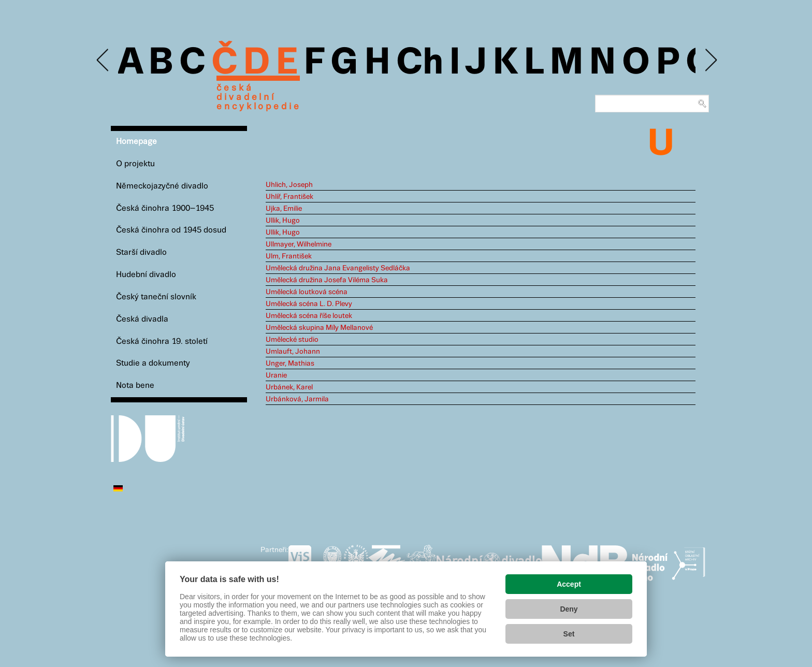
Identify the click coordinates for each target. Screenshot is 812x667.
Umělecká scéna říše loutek (309, 316)
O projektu (135, 164)
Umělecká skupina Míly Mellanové (319, 328)
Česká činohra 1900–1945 (165, 208)
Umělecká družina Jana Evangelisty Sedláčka (338, 268)
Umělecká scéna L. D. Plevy (309, 304)
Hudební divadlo (146, 275)
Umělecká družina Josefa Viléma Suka (327, 280)
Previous (103, 60)
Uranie (276, 375)
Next (710, 60)
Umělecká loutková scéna (307, 292)
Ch (420, 63)
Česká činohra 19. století (162, 342)
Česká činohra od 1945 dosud (171, 230)
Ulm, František (289, 256)
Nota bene (135, 386)
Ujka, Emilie (284, 209)
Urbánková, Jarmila (297, 399)
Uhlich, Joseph (289, 185)
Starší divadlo (141, 252)
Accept (569, 584)
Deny (569, 609)
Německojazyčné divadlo (162, 186)
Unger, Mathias (290, 364)
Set (569, 634)
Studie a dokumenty (153, 363)
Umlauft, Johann (293, 352)
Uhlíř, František (289, 197)
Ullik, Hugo (283, 221)
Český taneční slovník (156, 297)
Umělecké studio (292, 340)
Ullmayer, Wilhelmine (299, 244)
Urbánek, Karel (289, 387)
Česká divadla (142, 319)
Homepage (136, 142)
